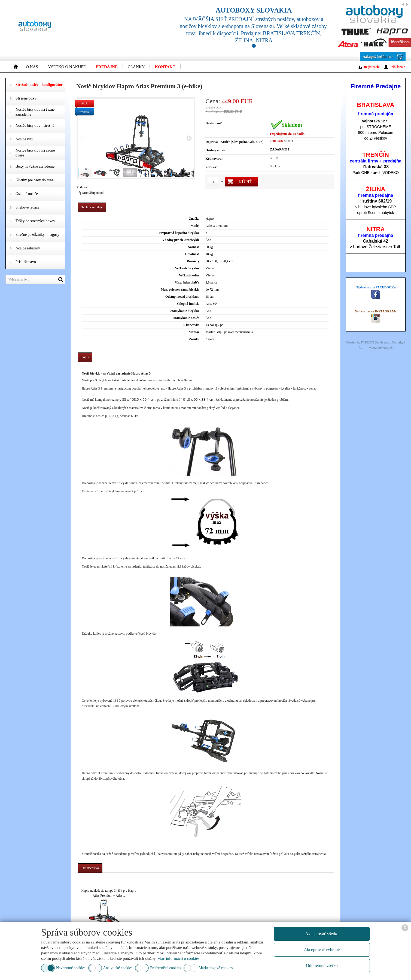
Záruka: (211, 167)
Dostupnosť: (214, 123)
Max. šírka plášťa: (188, 282)
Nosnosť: (194, 247)
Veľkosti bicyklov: (188, 268)
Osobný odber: (216, 150)
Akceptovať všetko (322, 934)
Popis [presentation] (85, 357)
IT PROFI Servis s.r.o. (376, 342)
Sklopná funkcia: (189, 304)
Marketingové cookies (216, 968)
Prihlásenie (397, 67)
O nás (32, 67)
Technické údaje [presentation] (92, 207)
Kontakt (165, 67)
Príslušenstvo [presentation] (90, 868)
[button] (189, 138)
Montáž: (195, 332)
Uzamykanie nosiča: (186, 318)
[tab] (92, 207)
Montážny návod (93, 193)
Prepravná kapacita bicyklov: (180, 233)
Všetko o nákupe (67, 67)
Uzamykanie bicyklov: (185, 311)
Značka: (195, 219)
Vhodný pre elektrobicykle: (181, 240)
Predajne (107, 67)
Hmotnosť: (193, 254)
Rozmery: (194, 261)
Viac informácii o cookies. (179, 958)
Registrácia (372, 67)
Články (136, 67)
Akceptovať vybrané (322, 950)
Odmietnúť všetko (322, 965)
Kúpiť (245, 182)
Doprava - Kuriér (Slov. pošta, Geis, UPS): (235, 142)
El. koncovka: (191, 325)
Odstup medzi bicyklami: (183, 297)
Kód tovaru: (214, 159)
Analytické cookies (118, 968)
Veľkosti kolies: (190, 275)
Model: (196, 226)
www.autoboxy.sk (381, 348)
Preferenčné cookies (165, 968)
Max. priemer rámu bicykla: (181, 290)
